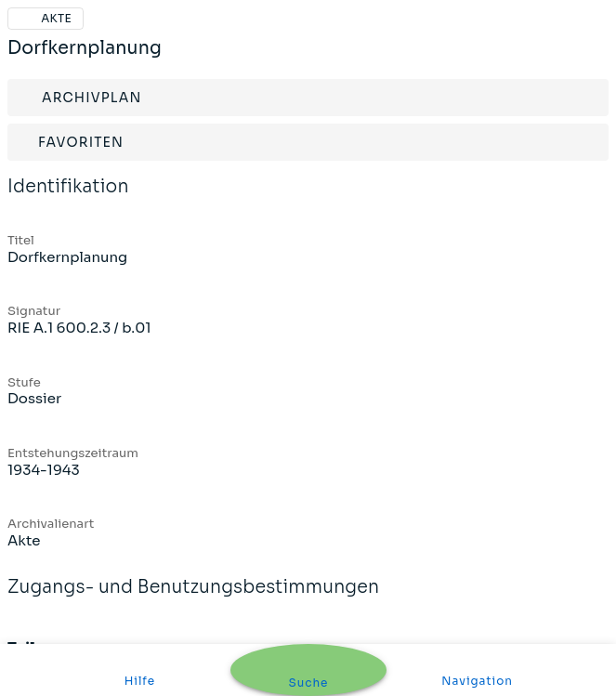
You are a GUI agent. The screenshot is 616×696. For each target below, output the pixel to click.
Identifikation (68, 199)
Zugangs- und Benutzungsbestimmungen (193, 599)
